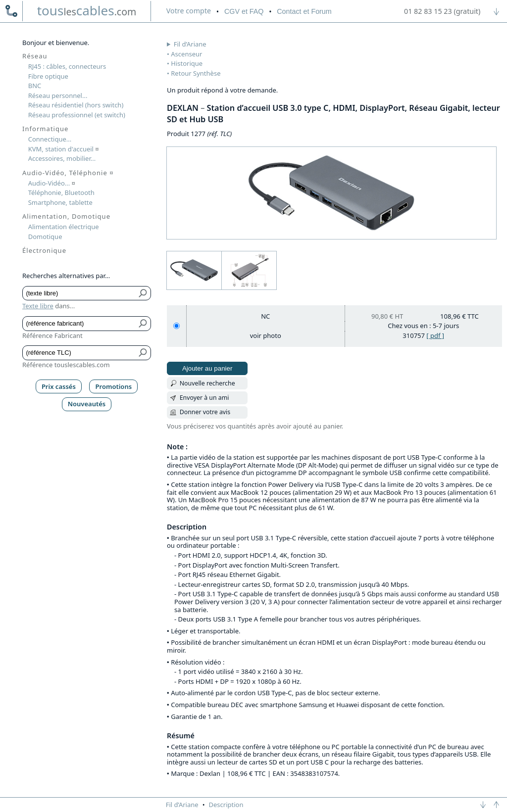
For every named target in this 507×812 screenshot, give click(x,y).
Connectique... (50, 139)
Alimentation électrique (64, 227)
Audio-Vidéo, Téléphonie (68, 173)
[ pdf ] (435, 335)
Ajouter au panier (207, 368)
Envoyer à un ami (204, 398)
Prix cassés (59, 386)
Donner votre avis (205, 412)
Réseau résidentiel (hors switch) (76, 105)
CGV (244, 11)
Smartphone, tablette (60, 202)
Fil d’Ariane (190, 44)
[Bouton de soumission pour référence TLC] (143, 353)
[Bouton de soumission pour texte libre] (143, 293)
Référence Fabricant (52, 335)
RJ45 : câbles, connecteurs (67, 66)
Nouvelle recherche (207, 383)
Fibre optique (48, 76)
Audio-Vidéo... (52, 183)
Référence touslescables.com (66, 365)
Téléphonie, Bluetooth (61, 192)
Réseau (35, 56)
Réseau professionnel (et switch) (77, 115)
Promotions (114, 386)
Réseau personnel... (58, 96)
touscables (87, 10)
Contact (304, 11)
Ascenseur (186, 54)
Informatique (45, 129)
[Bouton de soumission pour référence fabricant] (143, 324)
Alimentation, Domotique (66, 216)
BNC (35, 86)
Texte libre (38, 306)
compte (189, 11)
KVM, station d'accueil (64, 149)
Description (226, 805)
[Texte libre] (79, 293)
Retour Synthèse (196, 73)
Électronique (44, 250)
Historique (187, 63)
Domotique (45, 237)
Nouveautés (87, 404)
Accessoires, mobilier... (62, 158)
